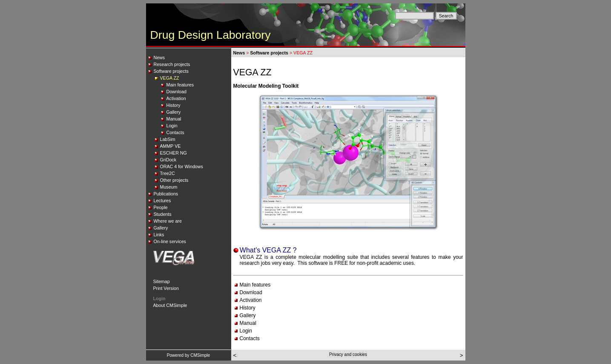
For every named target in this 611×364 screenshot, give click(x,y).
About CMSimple (170, 305)
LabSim (168, 139)
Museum (169, 187)
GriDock (168, 160)
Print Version (166, 288)
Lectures (162, 201)
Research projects (172, 64)
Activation (176, 98)
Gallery (174, 112)
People (161, 207)
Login (172, 126)
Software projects (171, 71)
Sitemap (162, 281)
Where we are (168, 221)
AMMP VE (171, 146)
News (159, 57)
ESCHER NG (174, 153)
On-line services (170, 241)
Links (159, 235)
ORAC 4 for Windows (182, 166)
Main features (180, 85)
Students (163, 214)
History (174, 105)
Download (176, 92)
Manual (174, 119)
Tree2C (168, 173)
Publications (166, 194)
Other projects (174, 180)
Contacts (175, 132)
